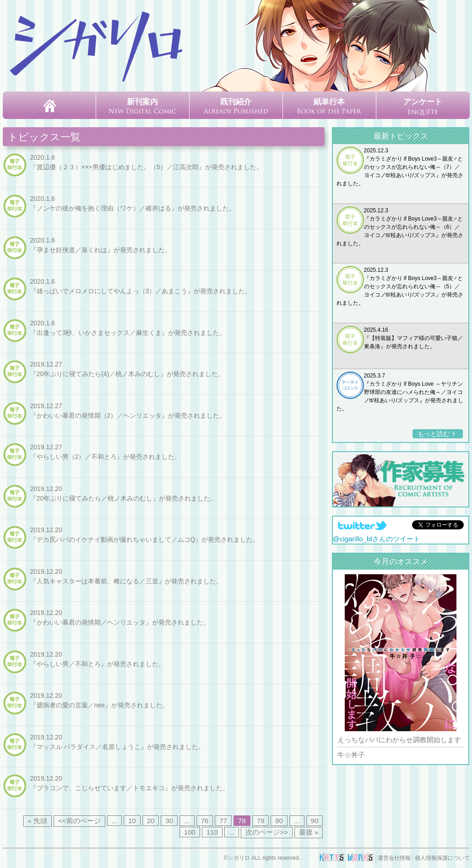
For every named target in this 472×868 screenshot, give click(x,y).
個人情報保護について (442, 858)
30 (169, 821)
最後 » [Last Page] (309, 832)
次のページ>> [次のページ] (267, 832)
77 (223, 821)
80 (279, 821)
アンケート (423, 106)
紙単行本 (329, 106)
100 (190, 832)
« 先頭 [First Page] (38, 821)
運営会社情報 (394, 858)
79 (261, 821)
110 (212, 832)
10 (132, 821)
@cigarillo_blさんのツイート (377, 539)
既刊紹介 (236, 106)
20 (151, 821)
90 (315, 821)
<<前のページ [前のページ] (79, 821)
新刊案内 (143, 106)
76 (205, 821)
